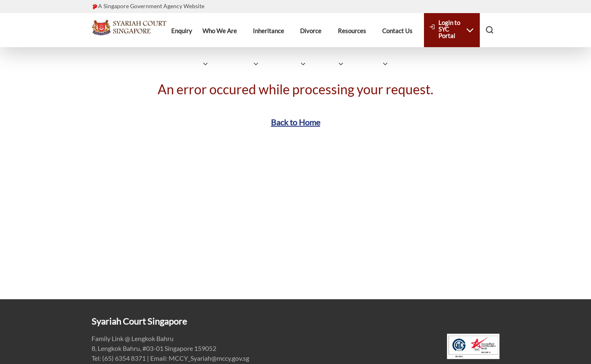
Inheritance (268, 31)
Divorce (311, 31)
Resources (352, 31)
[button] (490, 30)
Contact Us (397, 31)
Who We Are (220, 31)
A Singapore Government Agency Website (151, 6)
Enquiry (182, 31)
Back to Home (295, 122)
